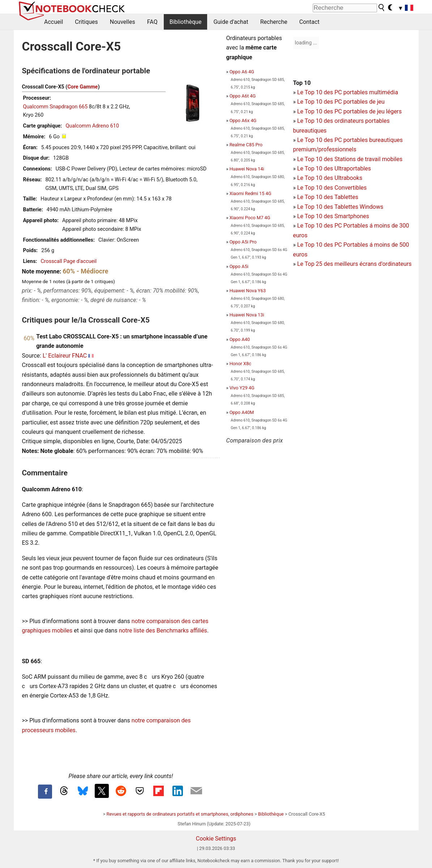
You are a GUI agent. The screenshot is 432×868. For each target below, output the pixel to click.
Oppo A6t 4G (243, 96)
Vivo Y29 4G (242, 388)
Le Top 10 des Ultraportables (334, 169)
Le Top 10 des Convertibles (332, 188)
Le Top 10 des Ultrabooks (330, 178)
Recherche (274, 22)
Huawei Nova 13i (247, 315)
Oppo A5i (239, 266)
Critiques (86, 22)
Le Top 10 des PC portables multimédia (348, 92)
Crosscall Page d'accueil (69, 261)
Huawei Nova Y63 (248, 291)
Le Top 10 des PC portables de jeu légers (349, 111)
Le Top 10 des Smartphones (333, 216)
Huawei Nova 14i (247, 169)
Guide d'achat (231, 22)
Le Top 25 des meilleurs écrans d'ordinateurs (354, 264)
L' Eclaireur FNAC (65, 356)
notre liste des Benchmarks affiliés (163, 631)
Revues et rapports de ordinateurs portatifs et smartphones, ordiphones (180, 814)
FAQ (152, 22)
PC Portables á (354, 226)
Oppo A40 (240, 339)
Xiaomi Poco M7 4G (250, 218)
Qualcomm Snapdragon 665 (55, 107)
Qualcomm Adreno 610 (92, 126)
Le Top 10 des (316, 226)
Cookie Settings (216, 839)
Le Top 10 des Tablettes (328, 197)
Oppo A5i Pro (243, 242)
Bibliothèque (186, 22)
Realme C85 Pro (246, 145)
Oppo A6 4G (242, 72)
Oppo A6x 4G (243, 120)
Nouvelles (123, 22)
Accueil (54, 22)
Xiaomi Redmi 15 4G (251, 193)
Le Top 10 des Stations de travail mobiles (350, 159)
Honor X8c (240, 364)
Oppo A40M (242, 412)
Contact (309, 22)
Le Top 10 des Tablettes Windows (340, 207)
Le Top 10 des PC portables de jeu (341, 102)
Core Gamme (82, 87)
